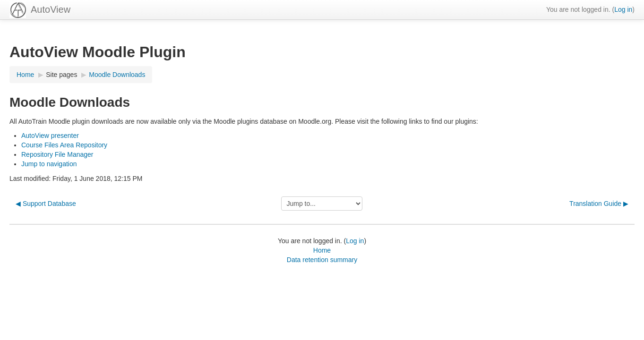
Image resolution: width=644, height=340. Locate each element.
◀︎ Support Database (46, 204)
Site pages (61, 75)
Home (322, 250)
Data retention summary (322, 260)
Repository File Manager (57, 154)
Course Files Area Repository (64, 145)
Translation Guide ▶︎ (599, 204)
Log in (623, 9)
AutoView (51, 9)
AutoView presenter (50, 136)
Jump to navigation (49, 164)
